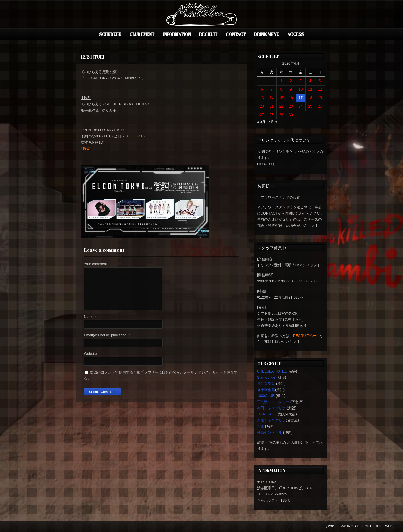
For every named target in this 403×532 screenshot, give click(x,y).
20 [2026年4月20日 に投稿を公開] (262, 106)
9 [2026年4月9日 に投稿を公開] (291, 89)
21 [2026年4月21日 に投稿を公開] (272, 106)
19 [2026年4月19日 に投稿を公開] (320, 98)
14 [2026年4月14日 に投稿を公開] (272, 98)
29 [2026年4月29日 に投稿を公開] (281, 115)
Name (89, 317)
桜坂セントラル (270, 432)
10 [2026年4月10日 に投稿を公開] (301, 89)
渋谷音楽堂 (266, 384)
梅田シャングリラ (271, 408)
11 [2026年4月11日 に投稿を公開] (310, 89)
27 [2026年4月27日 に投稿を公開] (262, 115)
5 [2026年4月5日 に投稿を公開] (320, 81)
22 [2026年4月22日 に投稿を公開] (281, 106)
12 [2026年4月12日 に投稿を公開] (320, 89)
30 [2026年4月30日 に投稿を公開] (291, 115)
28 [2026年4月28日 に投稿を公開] (272, 115)
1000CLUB (266, 396)
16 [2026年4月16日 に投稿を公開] (291, 98)
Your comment (95, 264)
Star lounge (266, 377)
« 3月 (261, 122)
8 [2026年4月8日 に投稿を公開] (281, 89)
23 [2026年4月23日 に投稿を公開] (291, 106)
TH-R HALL (266, 414)
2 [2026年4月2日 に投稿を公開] (291, 81)
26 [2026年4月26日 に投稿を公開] (320, 106)
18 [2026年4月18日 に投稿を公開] (310, 98)
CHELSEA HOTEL (272, 371)
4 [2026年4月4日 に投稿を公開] (310, 81)
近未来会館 (266, 390)
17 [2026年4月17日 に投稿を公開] (301, 98)
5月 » (273, 122)
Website (90, 354)
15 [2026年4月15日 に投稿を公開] (281, 98)
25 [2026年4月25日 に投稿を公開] (310, 106)
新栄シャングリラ (271, 420)
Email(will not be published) (106, 335)
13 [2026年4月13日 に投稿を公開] (262, 98)
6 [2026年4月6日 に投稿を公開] (262, 89)
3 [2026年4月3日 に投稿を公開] (301, 81)
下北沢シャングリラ (273, 402)
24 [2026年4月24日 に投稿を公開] (301, 106)
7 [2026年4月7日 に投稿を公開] (272, 89)
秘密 (261, 426)
